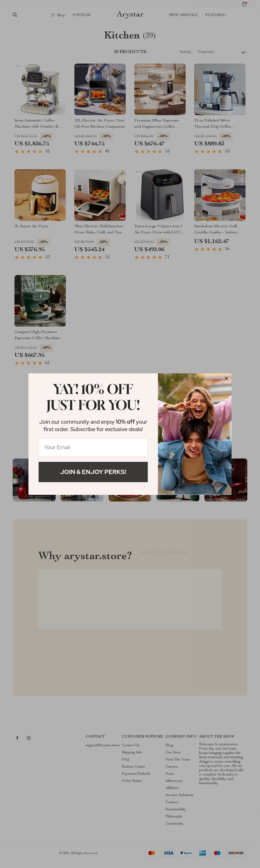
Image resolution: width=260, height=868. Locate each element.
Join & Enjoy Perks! (93, 472)
